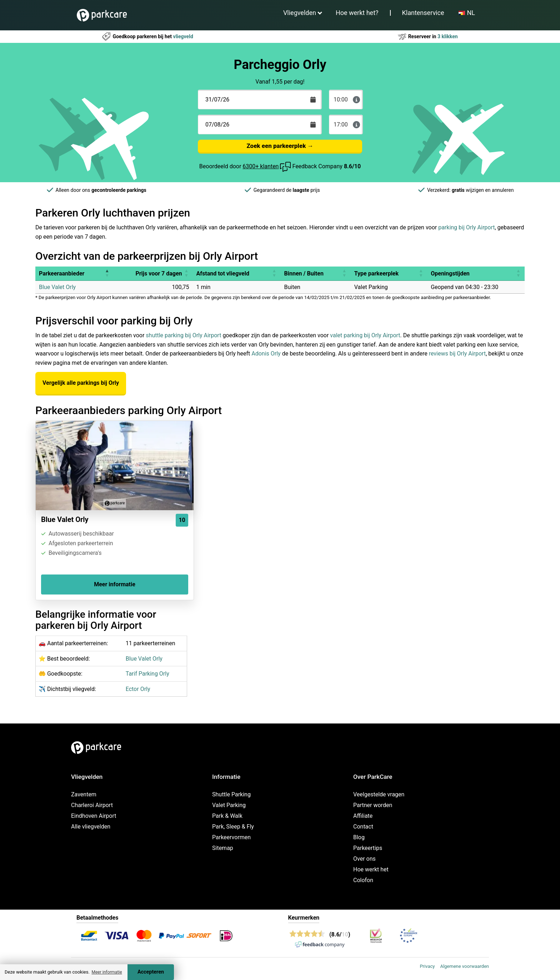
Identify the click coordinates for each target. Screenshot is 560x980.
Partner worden (373, 805)
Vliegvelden (300, 13)
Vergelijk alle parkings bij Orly (81, 383)
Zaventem (84, 794)
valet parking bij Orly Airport (365, 335)
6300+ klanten (261, 166)
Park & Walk (227, 816)
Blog (359, 837)
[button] (107, 273)
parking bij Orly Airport (466, 227)
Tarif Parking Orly (147, 674)
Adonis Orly (266, 354)
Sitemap (223, 848)
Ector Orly (138, 689)
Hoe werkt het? (357, 13)
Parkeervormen (231, 837)
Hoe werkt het (371, 869)
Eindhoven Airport (94, 816)
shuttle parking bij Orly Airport (183, 335)
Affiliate (363, 816)
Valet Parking (229, 805)
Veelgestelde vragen (379, 794)
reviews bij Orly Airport (457, 354)
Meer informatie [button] (107, 972)
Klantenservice (423, 13)
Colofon (363, 880)
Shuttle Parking (231, 794)
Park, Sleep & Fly (233, 827)
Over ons (364, 859)
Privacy (427, 966)
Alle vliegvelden (91, 827)
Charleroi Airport (92, 805)
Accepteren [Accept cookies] (151, 972)
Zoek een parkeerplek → (280, 146)
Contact (363, 827)
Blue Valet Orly (57, 287)
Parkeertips (368, 848)
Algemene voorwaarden (464, 966)
